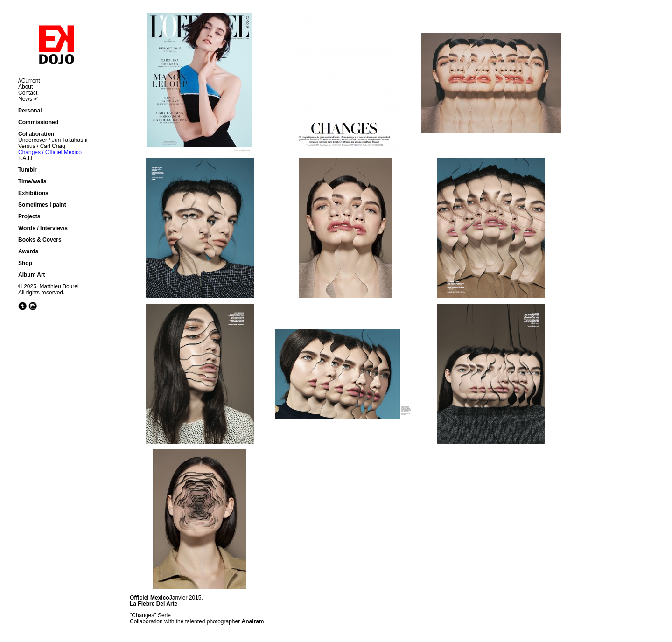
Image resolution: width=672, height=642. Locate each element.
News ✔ (28, 99)
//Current (29, 81)
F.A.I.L (26, 158)
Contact (28, 93)
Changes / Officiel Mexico (50, 152)
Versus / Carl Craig (42, 146)
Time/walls (32, 181)
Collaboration (36, 134)
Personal (30, 111)
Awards (28, 251)
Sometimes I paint (42, 205)
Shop (25, 263)
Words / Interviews (43, 228)
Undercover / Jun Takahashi (53, 140)
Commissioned (38, 122)
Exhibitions (33, 193)
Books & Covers (40, 240)
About (25, 87)
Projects (29, 216)
